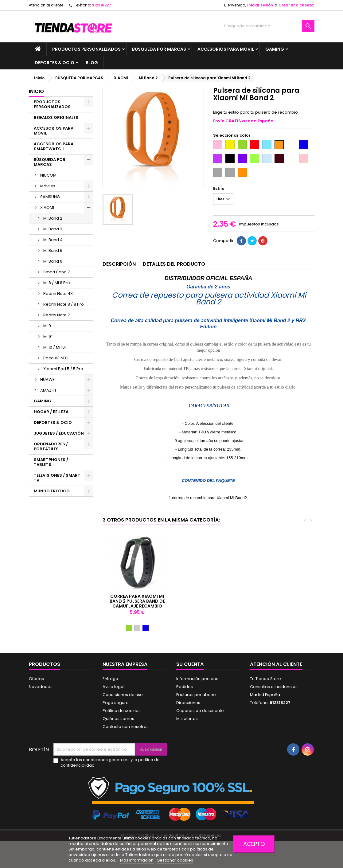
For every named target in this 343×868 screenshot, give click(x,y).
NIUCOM (48, 175)
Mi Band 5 (53, 250)
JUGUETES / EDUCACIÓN (59, 433)
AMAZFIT (48, 390)
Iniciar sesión (260, 5)
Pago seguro (116, 703)
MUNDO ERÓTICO (52, 491)
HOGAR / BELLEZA (51, 412)
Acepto (254, 844)
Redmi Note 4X (58, 293)
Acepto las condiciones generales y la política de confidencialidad (110, 762)
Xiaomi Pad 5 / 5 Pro (63, 369)
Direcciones (188, 703)
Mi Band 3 (53, 229)
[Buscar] (268, 26)
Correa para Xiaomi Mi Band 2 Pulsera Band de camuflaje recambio (274, 601)
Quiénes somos (118, 719)
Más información (137, 860)
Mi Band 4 (53, 240)
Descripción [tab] (119, 264)
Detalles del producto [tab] (174, 264)
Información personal (198, 679)
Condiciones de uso (123, 695)
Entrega (110, 679)
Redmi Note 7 (57, 315)
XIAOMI (47, 207)
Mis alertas (187, 719)
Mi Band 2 (53, 218)
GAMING (275, 49)
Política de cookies (122, 711)
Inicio (36, 91)
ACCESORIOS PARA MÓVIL (226, 49)
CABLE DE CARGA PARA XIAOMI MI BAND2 (205, 599)
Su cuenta (190, 664)
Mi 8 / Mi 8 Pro (57, 283)
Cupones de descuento (200, 711)
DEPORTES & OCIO (55, 63)
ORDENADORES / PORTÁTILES (51, 446)
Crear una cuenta (296, 5)
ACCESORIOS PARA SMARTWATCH (54, 146)
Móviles (48, 186)
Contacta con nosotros (126, 727)
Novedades (41, 687)
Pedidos (185, 687)
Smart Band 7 (57, 272)
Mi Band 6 (53, 261)
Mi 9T (48, 336)
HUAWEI (48, 379)
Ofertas (36, 679)
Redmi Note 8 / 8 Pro (64, 304)
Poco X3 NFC (56, 358)
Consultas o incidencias (274, 687)
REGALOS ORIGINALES (56, 117)
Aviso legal (113, 687)
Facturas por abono (196, 695)
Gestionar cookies (175, 860)
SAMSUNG (50, 197)
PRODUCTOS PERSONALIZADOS (86, 49)
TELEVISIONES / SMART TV (57, 478)
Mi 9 (47, 326)
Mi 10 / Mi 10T (55, 347)
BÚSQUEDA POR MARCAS (159, 49)
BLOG (92, 63)
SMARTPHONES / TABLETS (51, 462)
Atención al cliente (46, 5)
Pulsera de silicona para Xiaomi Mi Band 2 (137, 599)
